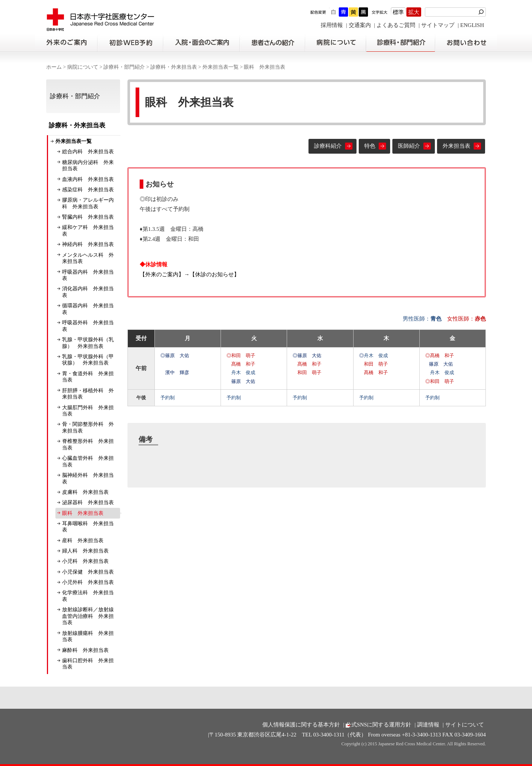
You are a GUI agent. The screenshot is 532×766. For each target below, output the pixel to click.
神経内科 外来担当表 (88, 244)
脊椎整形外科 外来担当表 (88, 444)
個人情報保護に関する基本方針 (301, 725)
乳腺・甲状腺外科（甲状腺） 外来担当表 (88, 360)
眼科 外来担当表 (83, 513)
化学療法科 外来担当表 (88, 596)
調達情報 (428, 725)
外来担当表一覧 (221, 67)
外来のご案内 (66, 43)
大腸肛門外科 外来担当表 (88, 411)
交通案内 (360, 25)
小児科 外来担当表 (85, 561)
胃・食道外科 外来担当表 (88, 377)
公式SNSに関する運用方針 (379, 725)
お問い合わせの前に (466, 43)
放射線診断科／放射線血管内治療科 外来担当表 (88, 616)
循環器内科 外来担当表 (88, 309)
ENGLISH (472, 25)
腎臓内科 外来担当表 (88, 217)
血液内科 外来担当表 (88, 179)
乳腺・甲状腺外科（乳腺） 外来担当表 (88, 343)
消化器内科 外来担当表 (88, 292)
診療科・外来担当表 (174, 67)
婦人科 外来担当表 (85, 551)
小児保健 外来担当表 (88, 572)
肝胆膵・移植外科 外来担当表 (88, 394)
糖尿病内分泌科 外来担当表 (88, 166)
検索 (482, 12)
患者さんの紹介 (272, 43)
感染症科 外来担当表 (88, 190)
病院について (335, 43)
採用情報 (332, 25)
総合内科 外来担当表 (88, 152)
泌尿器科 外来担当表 (88, 502)
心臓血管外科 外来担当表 (88, 461)
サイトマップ (438, 25)
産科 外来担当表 (83, 541)
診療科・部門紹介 (401, 43)
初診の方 (130, 43)
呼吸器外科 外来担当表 (88, 326)
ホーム (54, 67)
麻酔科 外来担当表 (85, 650)
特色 (370, 146)
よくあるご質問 (396, 25)
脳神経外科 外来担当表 (88, 478)
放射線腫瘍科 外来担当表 (88, 637)
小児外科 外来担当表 (88, 582)
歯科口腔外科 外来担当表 (88, 664)
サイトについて (465, 725)
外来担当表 (456, 146)
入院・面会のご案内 (201, 43)
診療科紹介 (328, 146)
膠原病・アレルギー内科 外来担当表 (88, 203)
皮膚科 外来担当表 (85, 492)
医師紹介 (409, 146)
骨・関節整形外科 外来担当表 (88, 428)
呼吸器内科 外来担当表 (88, 275)
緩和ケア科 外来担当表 (88, 231)
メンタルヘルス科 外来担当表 (88, 258)
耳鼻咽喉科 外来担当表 (88, 527)
